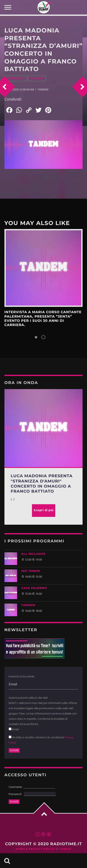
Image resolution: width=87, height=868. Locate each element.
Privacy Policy (42, 849)
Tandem (37, 78)
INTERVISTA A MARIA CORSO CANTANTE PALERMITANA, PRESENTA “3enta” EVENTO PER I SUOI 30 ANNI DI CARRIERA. (43, 319)
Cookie (65, 849)
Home (21, 849)
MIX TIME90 (31, 571)
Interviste (16, 78)
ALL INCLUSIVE (33, 554)
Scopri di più (44, 268)
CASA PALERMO (34, 588)
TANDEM (28, 605)
